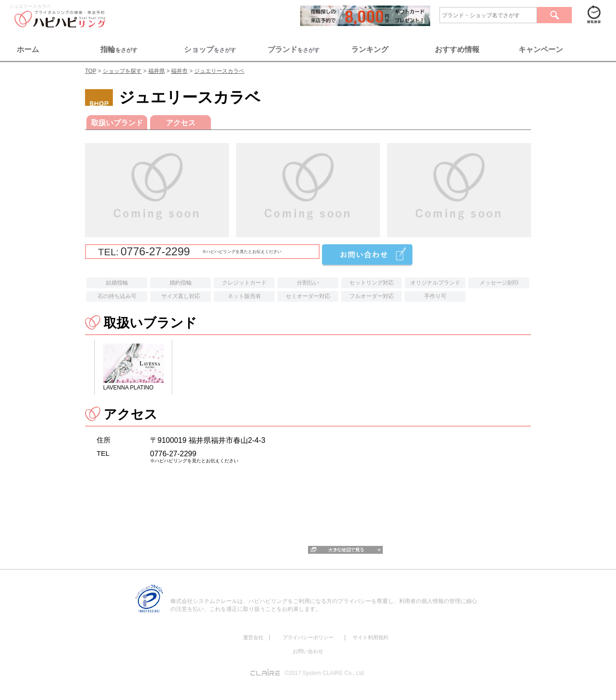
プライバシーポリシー (308, 637)
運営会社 (253, 637)
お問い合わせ (308, 651)
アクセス (181, 123)
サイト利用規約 (370, 637)
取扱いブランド (117, 123)
